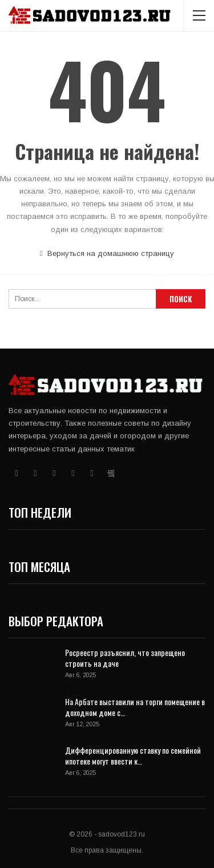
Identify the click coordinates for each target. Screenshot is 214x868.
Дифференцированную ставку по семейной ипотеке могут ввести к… (133, 755)
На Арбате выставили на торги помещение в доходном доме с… (135, 707)
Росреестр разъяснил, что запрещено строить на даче (125, 658)
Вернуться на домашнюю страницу (107, 253)
